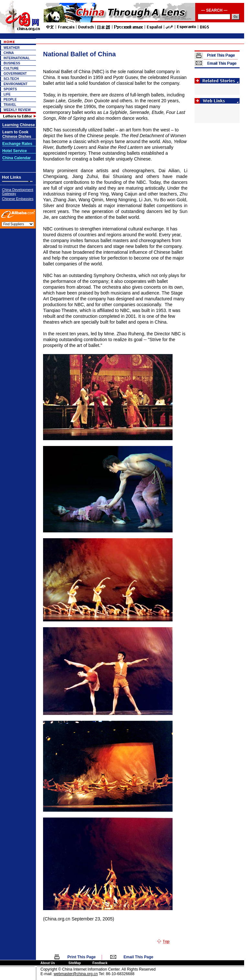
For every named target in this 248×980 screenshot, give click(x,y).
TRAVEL (10, 105)
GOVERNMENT (15, 74)
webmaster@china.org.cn (76, 974)
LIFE (7, 94)
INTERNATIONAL (17, 58)
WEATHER (12, 48)
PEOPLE (10, 100)
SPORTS (10, 89)
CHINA (9, 53)
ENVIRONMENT (16, 84)
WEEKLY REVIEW (17, 110)
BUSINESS (12, 63)
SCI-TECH (11, 79)
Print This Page (81, 957)
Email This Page (139, 957)
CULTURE (11, 68)
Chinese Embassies (18, 199)
